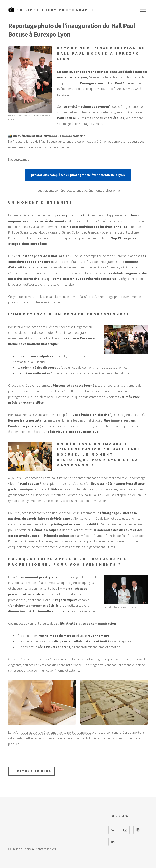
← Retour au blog (32, 771)
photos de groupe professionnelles (107, 659)
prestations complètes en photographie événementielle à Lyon (78, 175)
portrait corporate (79, 732)
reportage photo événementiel (42, 732)
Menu (143, 11)
